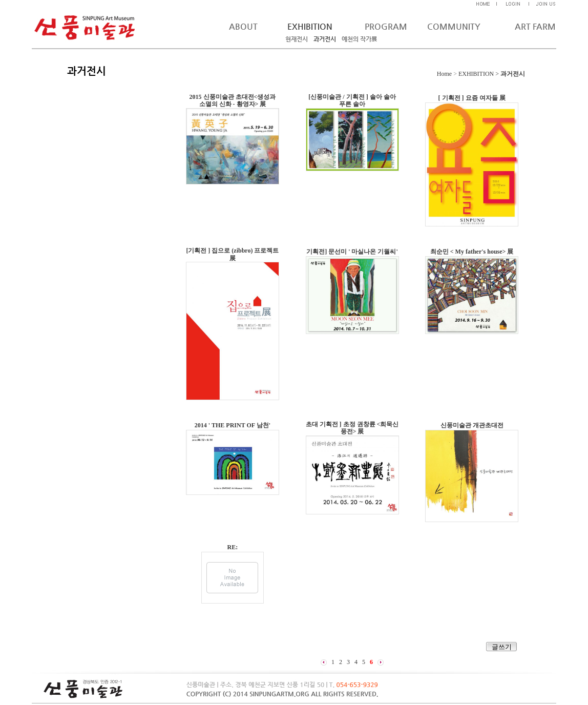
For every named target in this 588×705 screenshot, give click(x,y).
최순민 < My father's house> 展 (472, 252)
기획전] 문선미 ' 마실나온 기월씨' (352, 252)
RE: (233, 547)
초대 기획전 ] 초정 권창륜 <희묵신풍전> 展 (352, 428)
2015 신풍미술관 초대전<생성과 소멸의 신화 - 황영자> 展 (233, 100)
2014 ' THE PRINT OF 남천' (233, 425)
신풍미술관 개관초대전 (472, 425)
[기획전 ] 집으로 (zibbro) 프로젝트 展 (232, 254)
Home (444, 74)
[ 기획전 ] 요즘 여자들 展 (472, 98)
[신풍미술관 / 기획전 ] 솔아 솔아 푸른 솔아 (352, 100)
